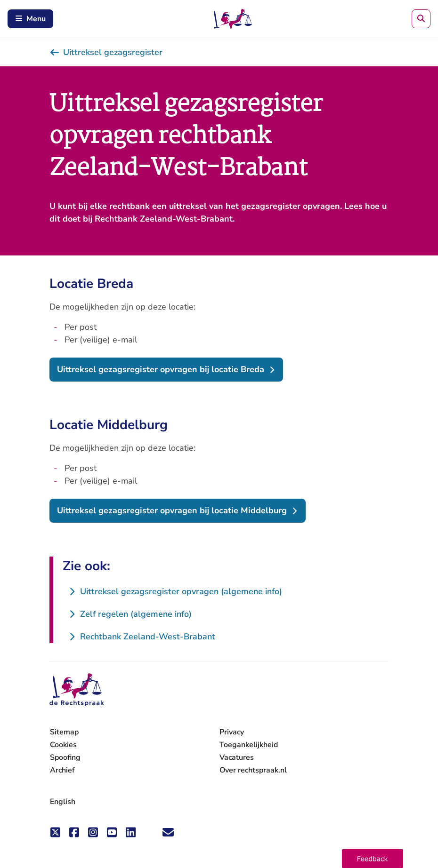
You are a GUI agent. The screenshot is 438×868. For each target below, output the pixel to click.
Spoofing (65, 757)
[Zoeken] (421, 19)
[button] (373, 859)
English (63, 802)
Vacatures (237, 758)
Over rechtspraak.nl (253, 770)
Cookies (63, 745)
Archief (62, 770)
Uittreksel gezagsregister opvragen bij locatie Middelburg (172, 510)
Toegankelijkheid (249, 745)
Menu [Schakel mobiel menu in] (30, 19)
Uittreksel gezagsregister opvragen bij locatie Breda (161, 369)
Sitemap (64, 732)
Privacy (232, 732)
